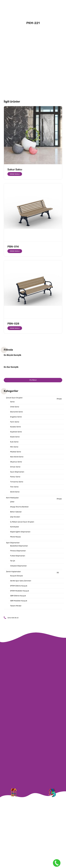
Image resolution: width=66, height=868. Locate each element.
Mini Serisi (14, 447)
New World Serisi (17, 457)
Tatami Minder (16, 608)
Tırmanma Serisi (17, 483)
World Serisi (15, 493)
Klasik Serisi (15, 437)
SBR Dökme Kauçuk (18, 598)
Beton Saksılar (16, 513)
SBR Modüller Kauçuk (19, 603)
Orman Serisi (15, 468)
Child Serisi (15, 407)
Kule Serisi (14, 442)
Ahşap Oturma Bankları (19, 508)
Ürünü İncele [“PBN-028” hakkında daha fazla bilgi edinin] (15, 328)
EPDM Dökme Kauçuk (19, 588)
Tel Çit (13, 562)
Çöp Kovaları (15, 518)
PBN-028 (13, 324)
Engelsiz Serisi (16, 417)
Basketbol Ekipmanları (19, 547)
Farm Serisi (15, 422)
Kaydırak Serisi (16, 432)
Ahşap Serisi (36, 400)
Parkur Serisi (15, 478)
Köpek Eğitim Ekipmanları (20, 533)
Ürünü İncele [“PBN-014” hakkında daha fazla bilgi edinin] (15, 251)
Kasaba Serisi (15, 427)
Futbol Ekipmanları (18, 557)
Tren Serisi (14, 488)
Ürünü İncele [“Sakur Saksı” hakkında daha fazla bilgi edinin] (15, 174)
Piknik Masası (15, 538)
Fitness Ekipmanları (18, 552)
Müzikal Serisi (16, 452)
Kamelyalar (15, 528)
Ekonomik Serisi (16, 412)
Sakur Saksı (15, 169)
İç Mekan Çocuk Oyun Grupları (22, 523)
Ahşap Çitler (36, 501)
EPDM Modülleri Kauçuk (20, 593)
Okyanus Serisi (16, 462)
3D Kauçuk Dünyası (34, 576)
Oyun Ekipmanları (17, 473)
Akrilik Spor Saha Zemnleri (21, 583)
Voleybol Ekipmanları (19, 567)
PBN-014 (13, 247)
